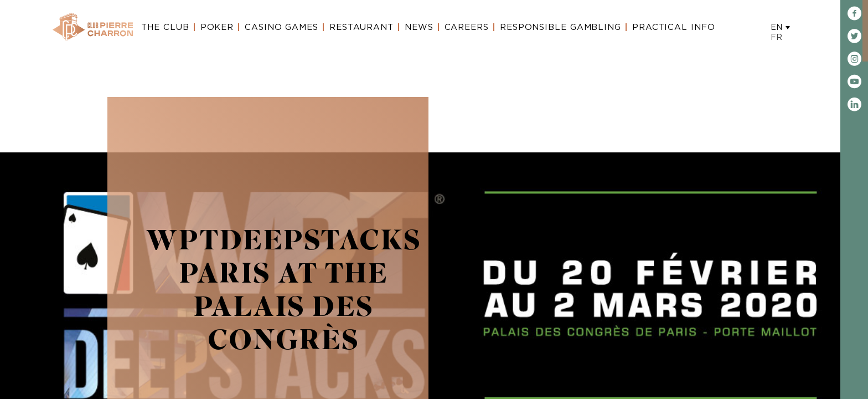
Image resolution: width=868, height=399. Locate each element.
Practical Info (674, 27)
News (419, 27)
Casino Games (281, 27)
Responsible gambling (560, 27)
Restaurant (361, 27)
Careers (467, 27)
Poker (217, 27)
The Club (165, 27)
